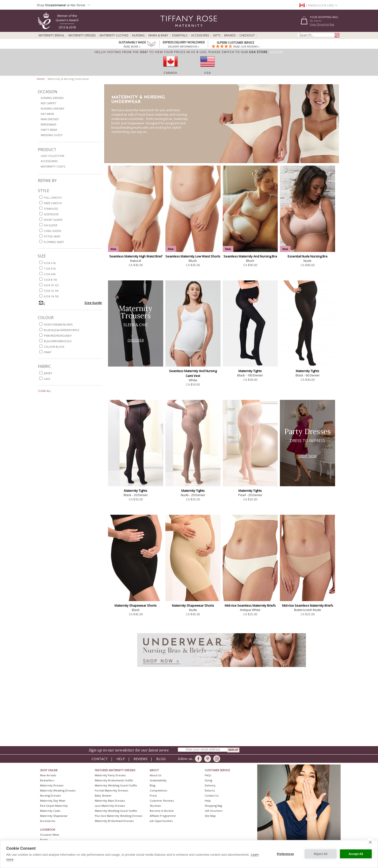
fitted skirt (52, 236)
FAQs (208, 775)
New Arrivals (48, 775)
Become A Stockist (162, 811)
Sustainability (158, 780)
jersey (48, 373)
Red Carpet (49, 103)
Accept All (356, 854)
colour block (54, 347)
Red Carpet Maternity (54, 806)
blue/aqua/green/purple (62, 330)
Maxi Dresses (50, 119)
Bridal (44, 840)
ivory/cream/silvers (58, 324)
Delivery (210, 785)
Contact (100, 759)
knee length (53, 203)
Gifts (217, 35)
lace (47, 379)
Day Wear (47, 114)
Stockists (155, 806)
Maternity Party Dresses (110, 775)
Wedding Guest (52, 135)
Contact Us (212, 795)
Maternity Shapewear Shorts (136, 605)
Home (41, 79)
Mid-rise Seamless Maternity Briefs (250, 605)
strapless (51, 209)
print (48, 352)
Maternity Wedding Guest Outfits (116, 785)
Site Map (210, 816)
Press (153, 795)
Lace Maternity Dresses (110, 806)
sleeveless (51, 214)
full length (53, 198)
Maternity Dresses (82, 35)
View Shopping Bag (322, 24)
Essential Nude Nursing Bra (307, 256)
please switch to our (238, 52)
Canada (170, 73)
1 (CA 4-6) (50, 268)
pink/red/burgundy (58, 336)
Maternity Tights (250, 371)
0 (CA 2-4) (50, 263)
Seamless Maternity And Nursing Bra (250, 256)
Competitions (158, 790)
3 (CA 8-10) (50, 280)
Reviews (141, 759)
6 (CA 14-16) (51, 296)
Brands (230, 35)
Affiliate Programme (163, 816)
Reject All (321, 854)
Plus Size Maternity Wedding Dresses (118, 816)
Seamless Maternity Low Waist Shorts (193, 256)
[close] (370, 842)
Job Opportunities (161, 821)
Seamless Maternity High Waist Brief (136, 256)
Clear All (44, 391)
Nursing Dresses (52, 108)
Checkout (247, 35)
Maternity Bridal (52, 35)
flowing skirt (54, 242)
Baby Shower (103, 795)
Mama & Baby (158, 35)
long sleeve (53, 231)
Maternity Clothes (114, 35)
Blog (161, 759)
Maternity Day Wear (53, 801)
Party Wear (49, 130)
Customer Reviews (162, 801)
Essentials (180, 35)
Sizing (208, 780)
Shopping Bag (213, 806)
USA (208, 73)
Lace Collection (52, 156)
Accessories (200, 35)
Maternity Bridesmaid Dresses (114, 821)
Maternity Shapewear (54, 816)
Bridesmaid (49, 124)
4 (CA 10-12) (51, 285)
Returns (210, 790)
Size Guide (93, 303)
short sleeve (53, 220)
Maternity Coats (53, 166)
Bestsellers (47, 780)
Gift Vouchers (214, 811)
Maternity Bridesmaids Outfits (114, 780)
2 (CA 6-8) (50, 274)
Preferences (286, 854)
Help (121, 759)
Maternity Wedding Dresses (58, 790)
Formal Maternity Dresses (111, 790)
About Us (155, 775)
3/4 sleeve (51, 225)
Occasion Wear (50, 835)
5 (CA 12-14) (51, 291)
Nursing (138, 35)
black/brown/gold (58, 341)
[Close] (277, 52)
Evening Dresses (52, 98)
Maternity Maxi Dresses (110, 801)
